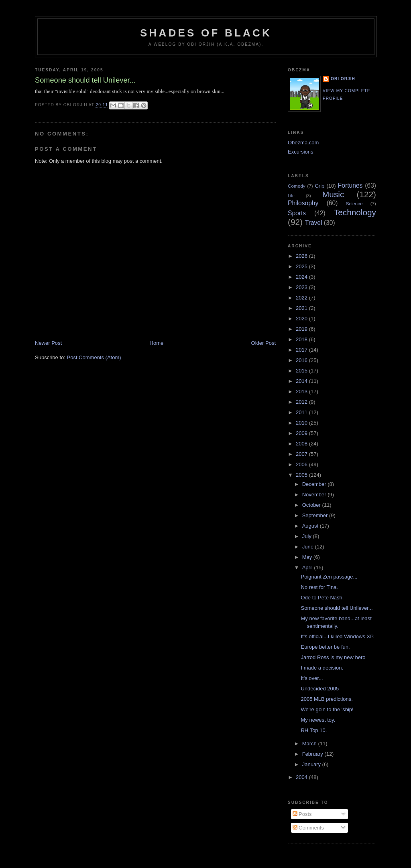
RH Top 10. (314, 730)
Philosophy (303, 203)
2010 (302, 423)
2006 (302, 464)
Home (157, 343)
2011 (302, 412)
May (308, 557)
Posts (302, 814)
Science (354, 203)
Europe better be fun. (325, 647)
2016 (302, 360)
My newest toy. (318, 720)
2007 (302, 454)
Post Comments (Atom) (94, 357)
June (309, 547)
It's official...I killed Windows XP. (337, 636)
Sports (297, 213)
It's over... (312, 678)
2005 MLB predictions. (327, 699)
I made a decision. (322, 668)
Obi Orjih (343, 79)
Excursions (301, 152)
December (315, 484)
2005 (302, 475)
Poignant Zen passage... (329, 577)
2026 (302, 256)
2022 (302, 298)
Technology (355, 212)
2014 (302, 381)
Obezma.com (303, 143)
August (311, 526)
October (312, 505)
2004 (302, 777)
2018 (302, 339)
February (313, 754)
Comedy (297, 186)
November (315, 495)
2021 (302, 308)
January (312, 764)
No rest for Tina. (319, 587)
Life (291, 196)
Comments (308, 828)
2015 (302, 371)
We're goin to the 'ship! (327, 709)
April (308, 568)
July (308, 536)
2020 (302, 319)
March (310, 744)
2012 (302, 402)
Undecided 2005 (320, 689)
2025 (302, 266)
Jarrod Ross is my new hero (333, 657)
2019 (302, 329)
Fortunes (350, 185)
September (316, 515)
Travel (314, 223)
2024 (302, 277)
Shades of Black (206, 33)
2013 (302, 392)
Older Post (263, 343)
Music (333, 194)
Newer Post (48, 343)
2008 (302, 444)
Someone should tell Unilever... (337, 608)
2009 (302, 433)
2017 (302, 350)
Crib (319, 186)
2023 (302, 287)
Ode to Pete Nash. (322, 598)
